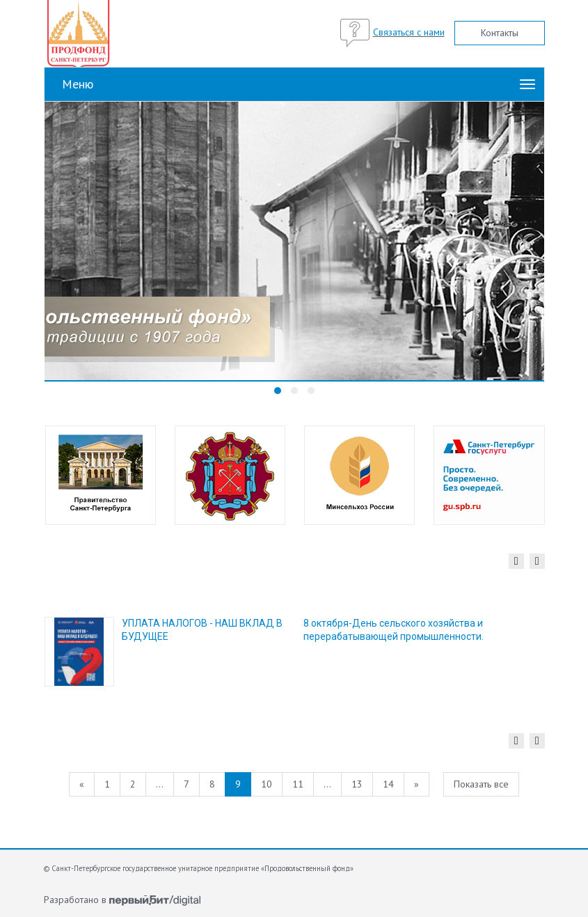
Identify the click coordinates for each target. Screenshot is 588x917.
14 (388, 784)
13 (357, 784)
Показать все (481, 784)
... (160, 784)
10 (267, 784)
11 (298, 784)
